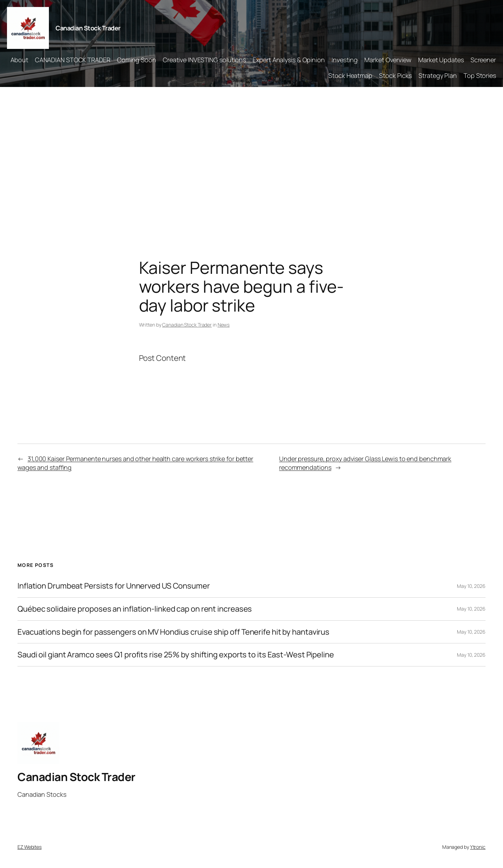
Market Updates (441, 60)
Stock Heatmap (350, 75)
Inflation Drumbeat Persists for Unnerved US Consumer (114, 586)
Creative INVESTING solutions (204, 60)
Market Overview (388, 60)
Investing (345, 60)
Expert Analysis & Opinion (289, 60)
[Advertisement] (251, 160)
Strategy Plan (438, 75)
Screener (483, 60)
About (19, 60)
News (224, 325)
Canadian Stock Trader (88, 28)
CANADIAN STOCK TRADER (73, 60)
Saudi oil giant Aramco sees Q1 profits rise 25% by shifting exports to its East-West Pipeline (176, 655)
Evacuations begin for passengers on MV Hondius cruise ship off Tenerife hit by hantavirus (173, 632)
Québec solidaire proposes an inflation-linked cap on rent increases (135, 609)
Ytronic (478, 847)
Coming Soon (137, 60)
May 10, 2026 (471, 586)
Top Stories (480, 75)
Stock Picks (395, 75)
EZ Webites (30, 847)
